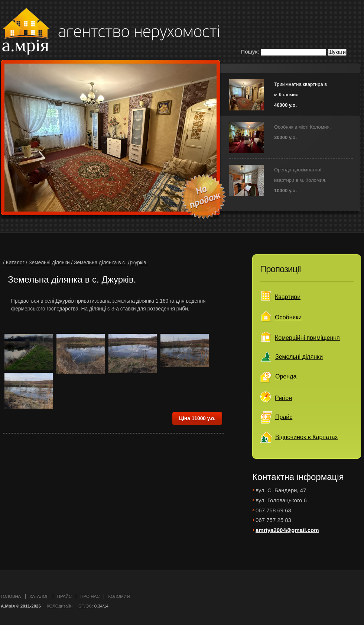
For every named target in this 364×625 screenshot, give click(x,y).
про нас (90, 596)
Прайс (284, 417)
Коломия (119, 596)
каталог (39, 596)
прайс (64, 596)
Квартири (288, 297)
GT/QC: (86, 606)
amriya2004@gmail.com (287, 530)
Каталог (15, 263)
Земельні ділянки (49, 263)
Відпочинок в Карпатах (307, 437)
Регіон (283, 398)
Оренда (286, 376)
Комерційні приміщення (307, 338)
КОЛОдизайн (60, 606)
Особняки (288, 317)
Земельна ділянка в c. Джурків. (111, 263)
